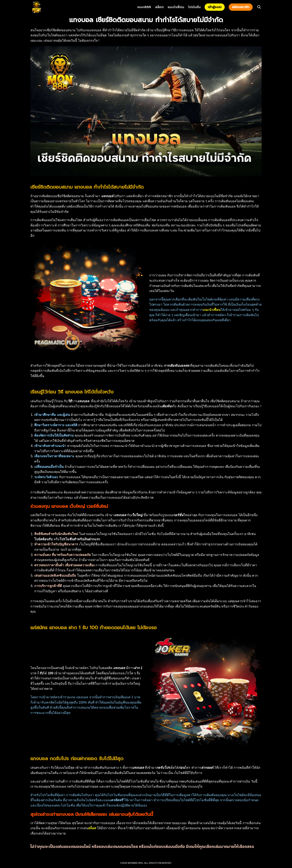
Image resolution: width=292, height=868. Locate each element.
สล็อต (159, 7)
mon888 (144, 7)
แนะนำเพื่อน (176, 7)
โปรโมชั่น (194, 7)
